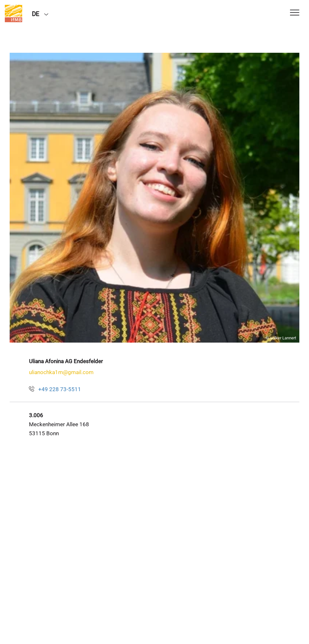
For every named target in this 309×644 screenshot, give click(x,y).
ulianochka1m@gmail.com (61, 372)
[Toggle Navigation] (295, 13)
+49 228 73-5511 (60, 389)
